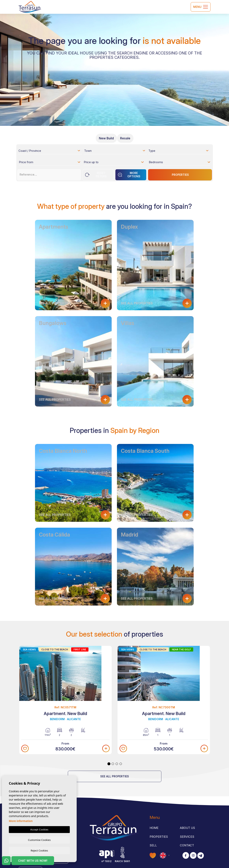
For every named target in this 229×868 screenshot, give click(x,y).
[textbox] (51, 151)
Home (154, 828)
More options (129, 175)
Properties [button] (159, 837)
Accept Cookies (39, 829)
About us (187, 828)
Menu (201, 7)
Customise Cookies (39, 839)
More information (21, 821)
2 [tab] (113, 764)
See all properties (115, 776)
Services (187, 837)
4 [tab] (121, 764)
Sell (153, 845)
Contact (187, 845)
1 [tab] (109, 764)
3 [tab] (117, 764)
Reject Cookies (39, 850)
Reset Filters (96, 175)
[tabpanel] (65, 700)
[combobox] (50, 151)
